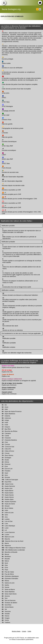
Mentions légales (16, 631)
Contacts (24, 631)
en (40, 9)
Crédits (29, 631)
